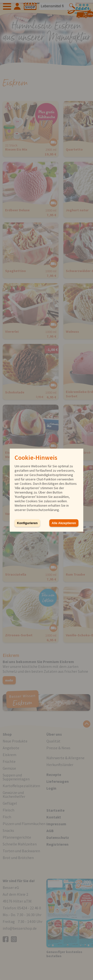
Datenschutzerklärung (43, 510)
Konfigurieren (27, 523)
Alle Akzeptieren (64, 523)
